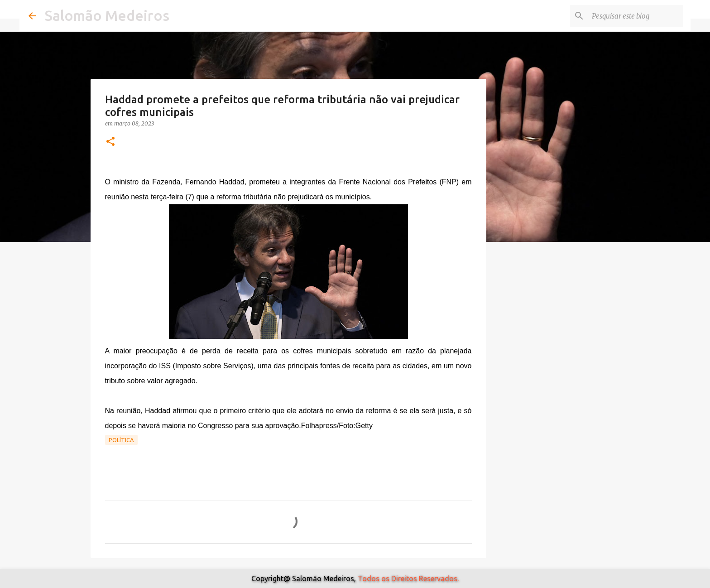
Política (121, 440)
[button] (110, 142)
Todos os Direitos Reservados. (408, 578)
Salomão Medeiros (107, 15)
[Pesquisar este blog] (636, 16)
